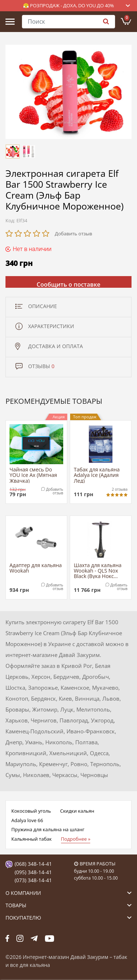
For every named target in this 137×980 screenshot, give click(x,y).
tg (34, 939)
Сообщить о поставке (68, 284)
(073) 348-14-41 (33, 880)
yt (50, 939)
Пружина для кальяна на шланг (48, 829)
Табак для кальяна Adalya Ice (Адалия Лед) (97, 475)
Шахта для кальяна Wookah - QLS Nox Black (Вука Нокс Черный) (98, 571)
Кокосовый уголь (31, 811)
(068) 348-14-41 (33, 864)
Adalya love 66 (27, 820)
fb (7, 939)
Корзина (127, 18)
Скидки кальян (77, 811)
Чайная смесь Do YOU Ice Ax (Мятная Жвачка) (33, 475)
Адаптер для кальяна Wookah (36, 568)
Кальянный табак (32, 839)
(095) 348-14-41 (33, 872)
